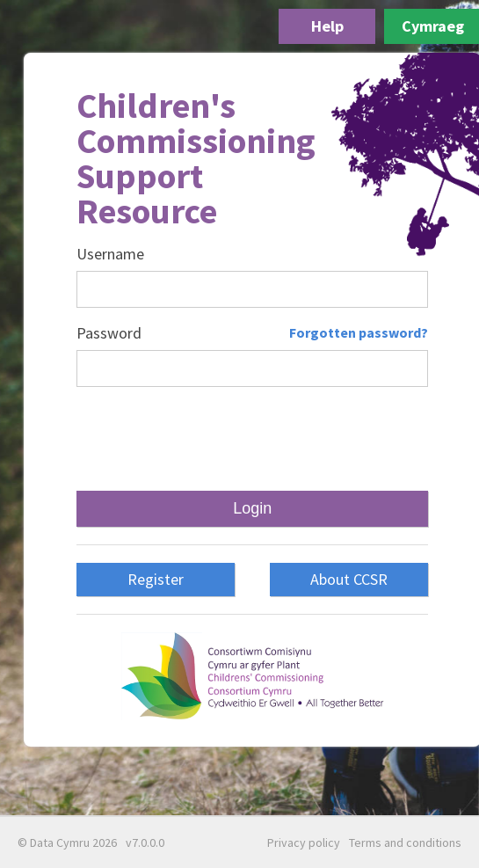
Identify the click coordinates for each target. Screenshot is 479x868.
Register (156, 579)
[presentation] (252, 439)
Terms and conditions (405, 842)
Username (110, 254)
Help (327, 26)
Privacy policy (304, 842)
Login (252, 508)
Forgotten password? (359, 332)
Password (109, 333)
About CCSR (349, 579)
